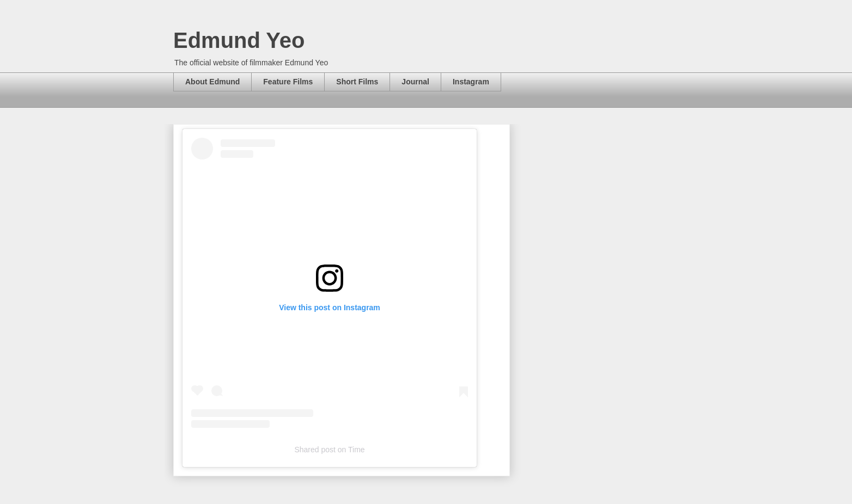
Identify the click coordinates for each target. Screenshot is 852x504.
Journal (415, 82)
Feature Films (288, 82)
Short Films (357, 82)
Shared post (315, 450)
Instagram (471, 82)
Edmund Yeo (239, 40)
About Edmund (212, 82)
